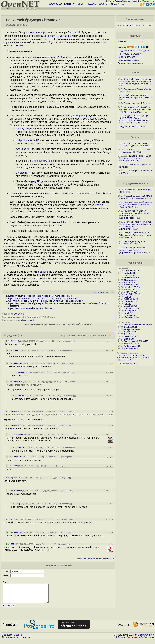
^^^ (47, 350)
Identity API (22, 129)
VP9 (60, 57)
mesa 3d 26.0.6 (131, 299)
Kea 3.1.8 (128, 313)
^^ (43, 350)
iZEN (12, 544)
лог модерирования (107, 559)
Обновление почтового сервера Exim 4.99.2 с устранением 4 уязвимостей (133, 250)
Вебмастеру (148, 641)
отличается (64, 36)
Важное (135, 73)
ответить (42, 341)
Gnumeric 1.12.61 (132, 308)
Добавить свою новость (130, 63)
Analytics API (23, 149)
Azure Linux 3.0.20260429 (136, 341)
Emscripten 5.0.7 (132, 311)
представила (35, 33)
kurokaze (18, 491)
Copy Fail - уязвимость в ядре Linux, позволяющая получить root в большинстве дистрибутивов (136, 81)
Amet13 (17, 350)
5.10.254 (147, 358)
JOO (16, 466)
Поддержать (133, 641)
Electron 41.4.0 (131, 278)
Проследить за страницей (16, 641)
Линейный (82, 335)
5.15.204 (137, 358)
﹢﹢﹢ (50, 341)
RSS (110, 335)
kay (12, 478)
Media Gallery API (42, 161)
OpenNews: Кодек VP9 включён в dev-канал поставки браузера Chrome (46, 301)
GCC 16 (128, 297)
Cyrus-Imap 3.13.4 (133, 315)
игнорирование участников (88, 559)
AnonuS (17, 363)
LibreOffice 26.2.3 (132, 294)
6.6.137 (120, 358)
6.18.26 (133, 355)
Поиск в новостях (127, 57)
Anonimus (18, 382)
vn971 (13, 519)
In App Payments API (28, 140)
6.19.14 (127, 360)
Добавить (120, 641)
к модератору (69, 341)
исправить (99, 292)
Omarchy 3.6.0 (131, 348)
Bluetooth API (24, 173)
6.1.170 (129, 358)
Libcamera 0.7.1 (131, 271)
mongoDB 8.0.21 (132, 285)
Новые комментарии (129, 60)
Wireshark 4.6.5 (131, 306)
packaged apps (80, 116)
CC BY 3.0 (19, 314)
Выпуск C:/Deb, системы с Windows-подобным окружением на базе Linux (135, 235)
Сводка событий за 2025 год (132, 127)
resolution (62, 222)
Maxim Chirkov (146, 639)
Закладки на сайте (12, 639)
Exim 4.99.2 (129, 282)
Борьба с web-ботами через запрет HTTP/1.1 (135, 151)
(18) (20, 335)
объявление (45, 272)
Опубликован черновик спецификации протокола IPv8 (134, 97)
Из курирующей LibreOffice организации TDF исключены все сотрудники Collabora (135, 109)
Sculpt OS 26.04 (132, 329)
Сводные (144, 51)
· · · (55, 341)
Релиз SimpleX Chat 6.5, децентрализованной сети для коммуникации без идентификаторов (134, 214)
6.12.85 (141, 355)
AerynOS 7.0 (130, 332)
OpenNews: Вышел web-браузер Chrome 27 (32, 308)
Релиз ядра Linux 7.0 (134, 103)
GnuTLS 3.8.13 (131, 301)
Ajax (61, 335)
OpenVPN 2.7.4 (131, 292)
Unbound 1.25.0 (132, 318)
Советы (135, 137)
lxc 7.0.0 (128, 304)
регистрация (133, 1)
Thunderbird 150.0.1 (133, 289)
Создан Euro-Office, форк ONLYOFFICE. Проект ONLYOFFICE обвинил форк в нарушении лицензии (134, 119)
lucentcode (19, 435)
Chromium (49, 36)
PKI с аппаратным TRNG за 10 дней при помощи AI (135, 144)
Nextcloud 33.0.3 (132, 287)
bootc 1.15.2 (130, 275)
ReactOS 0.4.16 (131, 344)
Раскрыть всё (100, 335)
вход (125, 1)
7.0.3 (126, 355)
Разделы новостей (127, 51)
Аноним (21, 372)
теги (121, 4)
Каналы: (122, 47)
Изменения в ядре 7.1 (128, 364)
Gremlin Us (15, 341)
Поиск (114, 4)
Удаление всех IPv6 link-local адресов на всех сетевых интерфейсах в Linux (136, 158)
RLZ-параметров (13, 46)
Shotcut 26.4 (130, 280)
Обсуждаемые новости (135, 183)
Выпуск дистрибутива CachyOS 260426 (132, 243)
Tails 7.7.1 (129, 334)
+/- (90, 335)
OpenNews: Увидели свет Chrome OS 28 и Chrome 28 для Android (43, 298)
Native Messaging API (28, 181)
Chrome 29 (74, 33)
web (32, 320)
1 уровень (70, 335)
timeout (99, 205)
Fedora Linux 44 (132, 346)
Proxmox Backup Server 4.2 (138, 325)
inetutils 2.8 (130, 273)
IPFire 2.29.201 (131, 336)
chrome (25, 320)
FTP (129, 25)
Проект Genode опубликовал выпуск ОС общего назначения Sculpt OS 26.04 (136, 205)
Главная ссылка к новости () (40, 296)
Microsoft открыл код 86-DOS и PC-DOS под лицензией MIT (136, 197)
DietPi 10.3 (129, 339)
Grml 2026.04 (130, 327)
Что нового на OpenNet (130, 54)
